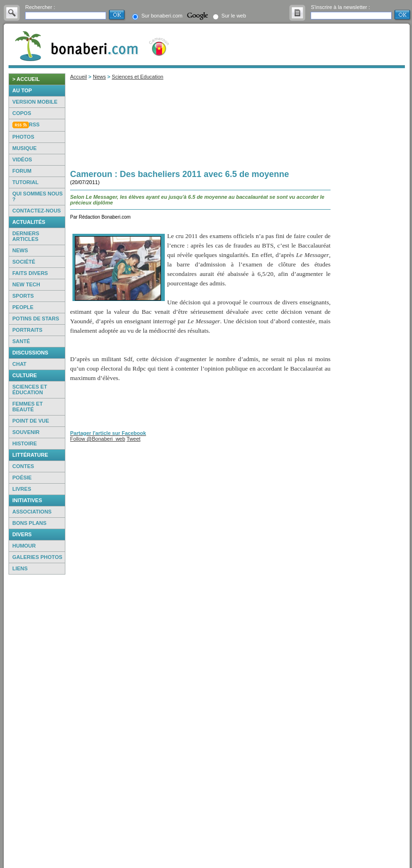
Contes (23, 466)
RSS (34, 124)
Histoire (25, 443)
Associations (32, 512)
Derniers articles (26, 236)
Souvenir (26, 432)
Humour (24, 546)
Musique (24, 148)
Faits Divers (30, 273)
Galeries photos (37, 557)
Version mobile (35, 102)
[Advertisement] (37, 721)
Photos (23, 137)
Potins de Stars (36, 319)
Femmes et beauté (27, 407)
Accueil (78, 77)
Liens (20, 568)
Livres (22, 489)
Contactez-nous (36, 211)
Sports (23, 296)
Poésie (22, 478)
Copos (22, 113)
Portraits (27, 330)
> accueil (26, 79)
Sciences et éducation (30, 390)
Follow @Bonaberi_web (98, 439)
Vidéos (22, 159)
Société (24, 262)
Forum (22, 171)
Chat (19, 364)
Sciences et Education (138, 77)
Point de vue (31, 421)
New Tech (26, 284)
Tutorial (25, 182)
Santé (21, 341)
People (23, 307)
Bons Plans (29, 523)
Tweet (133, 439)
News (20, 250)
